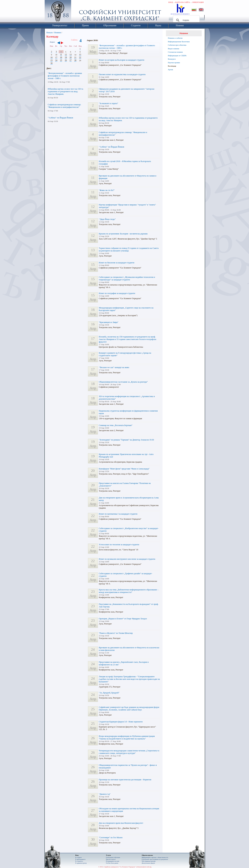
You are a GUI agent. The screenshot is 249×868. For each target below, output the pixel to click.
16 (52, 57)
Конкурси (172, 59)
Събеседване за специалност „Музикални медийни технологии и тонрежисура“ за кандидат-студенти (127, 278)
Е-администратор (81, 863)
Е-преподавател (81, 859)
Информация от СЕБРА (177, 56)
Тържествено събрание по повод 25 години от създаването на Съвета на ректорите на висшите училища (129, 249)
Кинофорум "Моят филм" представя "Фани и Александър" (124, 469)
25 (61, 60)
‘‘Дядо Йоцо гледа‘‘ (107, 219)
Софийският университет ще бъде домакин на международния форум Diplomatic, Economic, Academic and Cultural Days (129, 708)
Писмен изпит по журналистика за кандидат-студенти (122, 74)
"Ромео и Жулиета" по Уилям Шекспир (116, 633)
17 (56, 57)
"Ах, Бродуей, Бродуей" (109, 693)
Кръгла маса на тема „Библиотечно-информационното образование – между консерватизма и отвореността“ (129, 591)
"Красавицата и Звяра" (109, 322)
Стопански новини (175, 52)
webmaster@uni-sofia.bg (144, 867)
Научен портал (111, 859)
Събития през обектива (177, 45)
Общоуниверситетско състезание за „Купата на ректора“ (123, 382)
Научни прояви (174, 63)
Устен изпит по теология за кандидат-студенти (119, 545)
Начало (50, 33)
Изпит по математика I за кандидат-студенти (118, 514)
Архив (171, 69)
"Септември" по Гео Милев (111, 838)
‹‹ (59, 43)
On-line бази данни (112, 863)
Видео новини (174, 49)
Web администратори (149, 861)
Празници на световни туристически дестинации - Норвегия (125, 780)
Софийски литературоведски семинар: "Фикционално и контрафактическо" (65, 106)
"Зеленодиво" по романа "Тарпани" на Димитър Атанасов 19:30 (126, 440)
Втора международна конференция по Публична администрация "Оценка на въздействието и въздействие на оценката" (127, 737)
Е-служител (79, 861)
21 (75, 57)
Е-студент (79, 857)
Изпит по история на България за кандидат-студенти (122, 60)
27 (71, 60)
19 (66, 57)
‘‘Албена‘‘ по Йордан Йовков (61, 118)
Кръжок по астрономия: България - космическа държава (123, 234)
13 (71, 55)
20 (71, 57)
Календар (172, 66)
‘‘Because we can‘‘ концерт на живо (114, 367)
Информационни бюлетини (179, 42)
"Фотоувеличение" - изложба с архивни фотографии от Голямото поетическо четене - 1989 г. (65, 76)
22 (80, 57)
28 (75, 60)
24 (56, 60)
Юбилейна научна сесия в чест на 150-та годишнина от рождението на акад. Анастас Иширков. (66, 91)
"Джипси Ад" (105, 794)
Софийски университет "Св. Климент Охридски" (77, 12)
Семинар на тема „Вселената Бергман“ (116, 425)
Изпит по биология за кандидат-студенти (117, 263)
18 (61, 57)
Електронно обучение (113, 857)
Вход (171, 2)
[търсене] (186, 20)
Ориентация (198, 2)
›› (64, 43)
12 (66, 55)
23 (52, 60)
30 (52, 63)
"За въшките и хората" (109, 103)
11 (61, 55)
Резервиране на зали (113, 861)
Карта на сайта (183, 2)
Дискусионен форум (148, 863)
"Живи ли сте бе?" (107, 190)
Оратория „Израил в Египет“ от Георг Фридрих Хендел (123, 619)
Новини (58, 33)
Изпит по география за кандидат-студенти (117, 293)
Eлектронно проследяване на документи (155, 859)
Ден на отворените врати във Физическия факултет (121, 823)
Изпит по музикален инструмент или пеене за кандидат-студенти (127, 559)
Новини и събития (175, 38)
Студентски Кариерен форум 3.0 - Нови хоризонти (121, 722)
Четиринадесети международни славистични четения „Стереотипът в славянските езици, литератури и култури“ (129, 752)
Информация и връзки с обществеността (155, 857)
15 (80, 55)
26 (66, 60)
